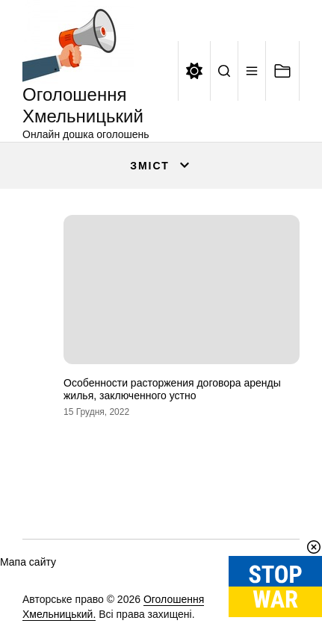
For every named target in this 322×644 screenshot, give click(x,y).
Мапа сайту (28, 562)
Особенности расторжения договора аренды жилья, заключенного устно (172, 389)
